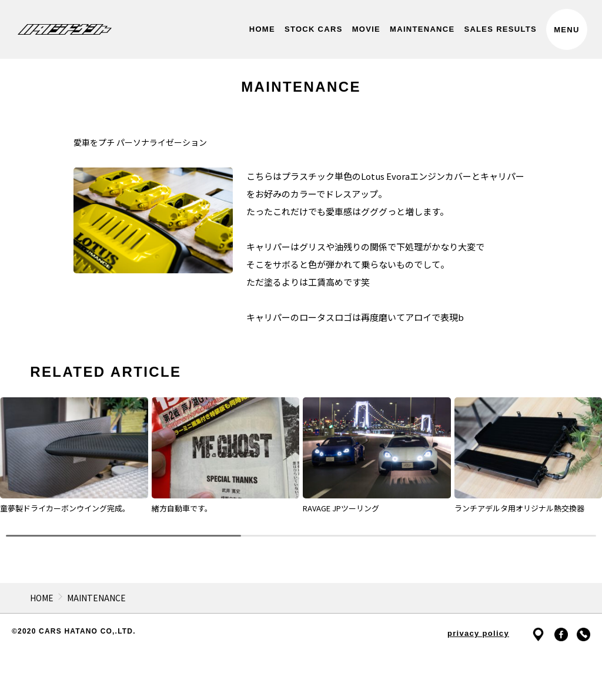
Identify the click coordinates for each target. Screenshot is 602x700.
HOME (42, 598)
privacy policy (478, 633)
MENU (566, 30)
